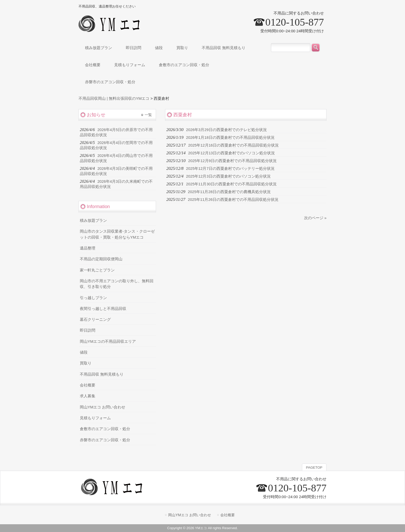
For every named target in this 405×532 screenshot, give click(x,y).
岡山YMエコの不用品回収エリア (108, 341)
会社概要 (88, 385)
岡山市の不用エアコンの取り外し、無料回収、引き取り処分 (117, 284)
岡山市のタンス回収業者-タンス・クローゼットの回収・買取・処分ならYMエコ (117, 234)
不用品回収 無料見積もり (102, 374)
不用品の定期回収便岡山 (101, 259)
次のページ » (315, 218)
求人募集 (88, 396)
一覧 (148, 115)
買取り (86, 363)
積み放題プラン (93, 221)
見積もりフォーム (95, 418)
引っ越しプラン (93, 298)
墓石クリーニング (95, 320)
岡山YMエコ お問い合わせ (103, 407)
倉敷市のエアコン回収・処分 (105, 429)
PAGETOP (314, 468)
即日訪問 (88, 330)
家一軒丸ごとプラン (97, 270)
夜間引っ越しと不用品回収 (103, 309)
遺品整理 (88, 248)
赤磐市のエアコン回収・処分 (105, 440)
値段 (84, 352)
